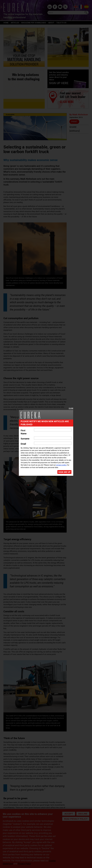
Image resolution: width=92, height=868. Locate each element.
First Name (24, 432)
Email (23, 444)
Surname (25, 439)
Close (71, 408)
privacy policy (61, 465)
